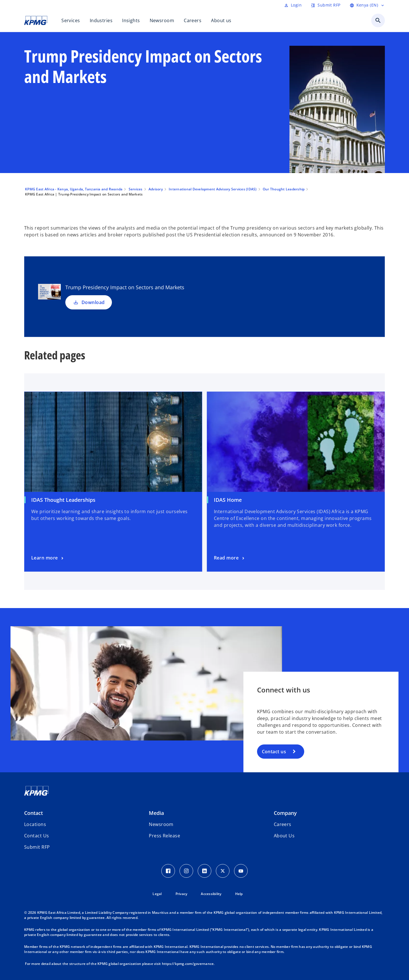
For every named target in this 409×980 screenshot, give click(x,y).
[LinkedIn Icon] (204, 871)
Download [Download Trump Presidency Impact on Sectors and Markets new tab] (89, 302)
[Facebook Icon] (168, 871)
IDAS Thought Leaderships (63, 500)
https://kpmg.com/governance (188, 964)
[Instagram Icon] (186, 871)
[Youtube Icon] (241, 871)
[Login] (293, 5)
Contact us (274, 752)
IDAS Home (228, 500)
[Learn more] (48, 558)
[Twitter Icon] (223, 871)
